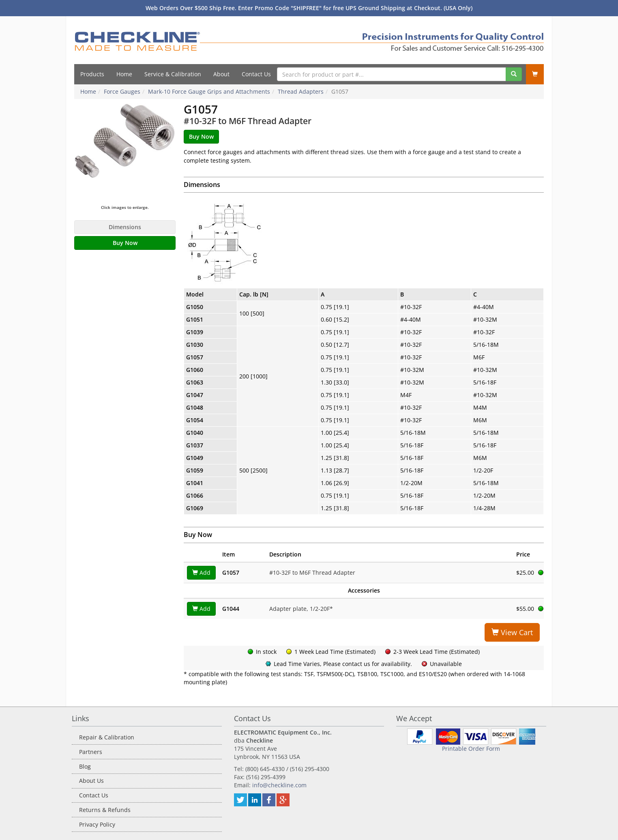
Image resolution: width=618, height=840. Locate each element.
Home (124, 74)
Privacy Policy (97, 824)
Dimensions (125, 227)
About (221, 74)
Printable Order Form (471, 749)
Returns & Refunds (105, 810)
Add (201, 573)
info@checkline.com (279, 785)
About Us (91, 781)
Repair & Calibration (107, 737)
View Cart (512, 632)
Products (92, 74)
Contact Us (256, 74)
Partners (91, 752)
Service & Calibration (173, 74)
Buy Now (125, 243)
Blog (85, 766)
